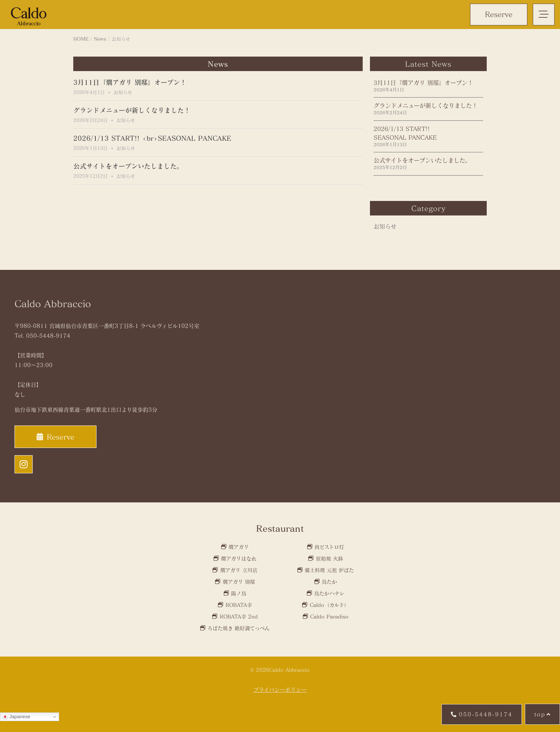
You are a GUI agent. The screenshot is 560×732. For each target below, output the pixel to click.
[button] (544, 15)
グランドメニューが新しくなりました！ (132, 110)
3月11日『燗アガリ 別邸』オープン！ (130, 82)
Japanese (16, 717)
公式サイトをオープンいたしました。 (128, 166)
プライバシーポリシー (280, 690)
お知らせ (123, 92)
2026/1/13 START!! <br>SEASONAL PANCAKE (152, 138)
